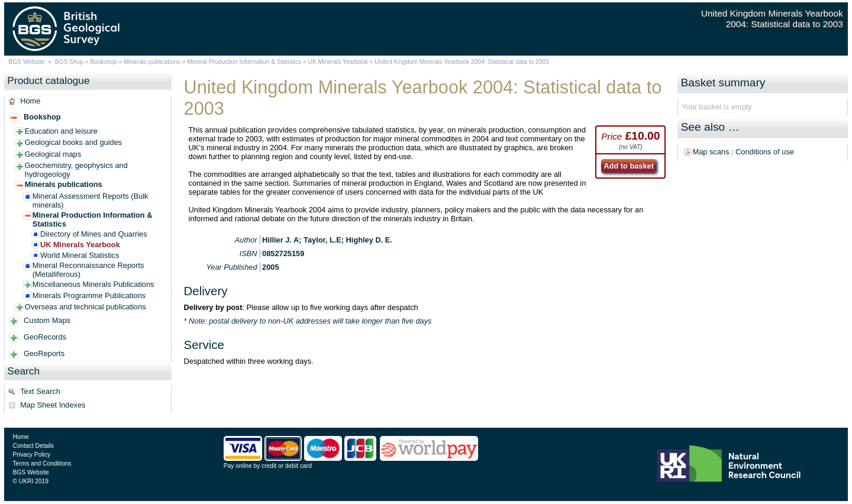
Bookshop (104, 62)
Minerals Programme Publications (89, 295)
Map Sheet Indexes (53, 405)
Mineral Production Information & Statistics (244, 62)
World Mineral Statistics (80, 255)
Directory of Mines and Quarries (94, 234)
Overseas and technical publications (85, 307)
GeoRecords (45, 337)
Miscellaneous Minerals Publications (93, 284)
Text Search (40, 391)
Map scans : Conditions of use (743, 152)
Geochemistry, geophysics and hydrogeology (76, 170)
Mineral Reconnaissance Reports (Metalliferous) (88, 270)
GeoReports (44, 353)
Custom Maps (47, 320)
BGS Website (26, 62)
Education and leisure (61, 131)
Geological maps (53, 154)
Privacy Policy (31, 455)
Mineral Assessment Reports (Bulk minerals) (91, 201)
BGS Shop (69, 62)
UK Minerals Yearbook (338, 62)
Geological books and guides (73, 142)
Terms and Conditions (42, 463)
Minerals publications (152, 62)
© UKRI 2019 (30, 481)
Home (30, 101)
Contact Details (33, 446)
